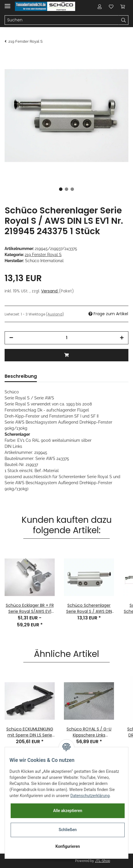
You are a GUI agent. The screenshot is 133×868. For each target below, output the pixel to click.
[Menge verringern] (11, 338)
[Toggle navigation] (7, 4)
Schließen (68, 830)
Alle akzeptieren (68, 811)
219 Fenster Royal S (43, 255)
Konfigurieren (68, 846)
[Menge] (66, 338)
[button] (100, 6)
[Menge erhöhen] (122, 338)
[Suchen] (62, 20)
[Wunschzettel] (111, 6)
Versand (50, 291)
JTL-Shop (102, 861)
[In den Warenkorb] (66, 355)
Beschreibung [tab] (21, 376)
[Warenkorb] (123, 6)
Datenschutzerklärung (90, 796)
